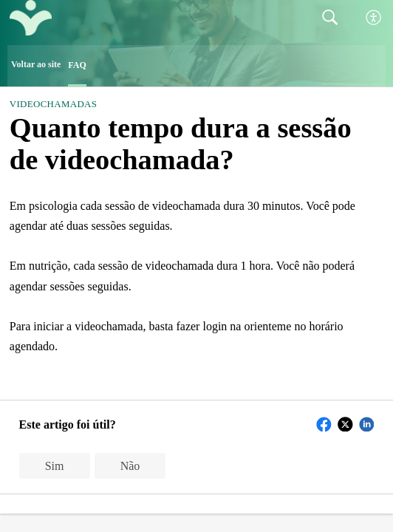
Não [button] (130, 466)
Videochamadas (53, 104)
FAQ (77, 65)
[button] (374, 18)
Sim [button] (55, 466)
